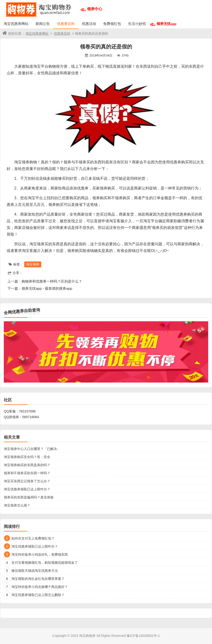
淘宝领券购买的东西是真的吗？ (27, 465)
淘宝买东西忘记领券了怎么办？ (27, 481)
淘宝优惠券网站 (16, 24)
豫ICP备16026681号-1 (143, 636)
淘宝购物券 (87, 636)
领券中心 (95, 9)
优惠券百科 (66, 24)
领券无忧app (166, 24)
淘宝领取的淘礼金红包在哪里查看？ (38, 579)
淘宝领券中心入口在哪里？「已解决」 (32, 449)
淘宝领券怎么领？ (17, 505)
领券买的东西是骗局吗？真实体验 (29, 497)
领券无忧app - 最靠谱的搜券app (47, 288)
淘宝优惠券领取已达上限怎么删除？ (38, 595)
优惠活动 (89, 24)
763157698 (27, 411)
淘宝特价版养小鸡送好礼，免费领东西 (40, 554)
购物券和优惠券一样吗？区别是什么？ (52, 281)
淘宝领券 (33, 264)
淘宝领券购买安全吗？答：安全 (27, 457)
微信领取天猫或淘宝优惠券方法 (35, 571)
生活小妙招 (137, 24)
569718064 (31, 417)
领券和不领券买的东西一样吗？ (27, 473)
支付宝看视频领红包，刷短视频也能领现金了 (45, 563)
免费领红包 (112, 24)
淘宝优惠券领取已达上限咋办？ (27, 489)
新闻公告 (43, 24)
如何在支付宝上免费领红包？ (33, 538)
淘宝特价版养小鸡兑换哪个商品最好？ (40, 587)
